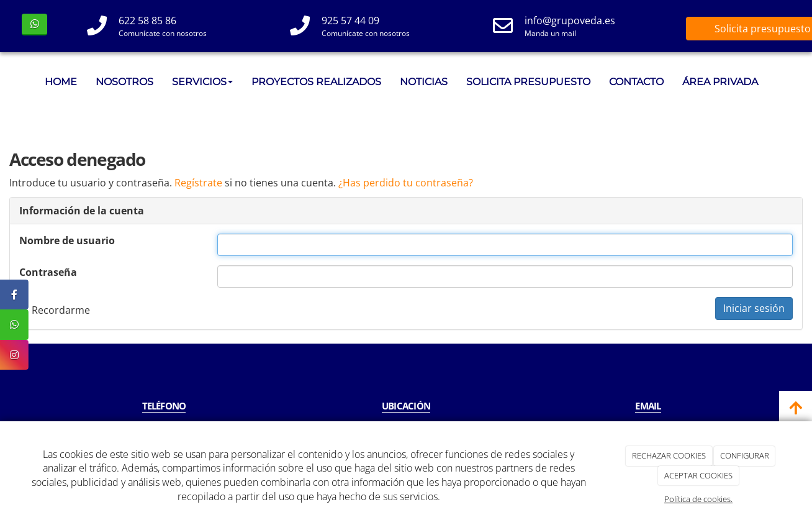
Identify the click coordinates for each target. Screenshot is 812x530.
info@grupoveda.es (570, 21)
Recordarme (55, 310)
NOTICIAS (424, 82)
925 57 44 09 (350, 21)
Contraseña (48, 272)
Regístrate (198, 183)
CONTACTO (636, 82)
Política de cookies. (698, 499)
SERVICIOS (202, 82)
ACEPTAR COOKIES (698, 475)
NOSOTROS (124, 82)
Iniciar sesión (754, 308)
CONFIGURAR (745, 455)
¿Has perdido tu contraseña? (406, 183)
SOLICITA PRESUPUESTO (528, 82)
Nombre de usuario (67, 240)
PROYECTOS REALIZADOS (316, 82)
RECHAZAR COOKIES (669, 455)
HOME (61, 82)
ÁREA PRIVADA (720, 82)
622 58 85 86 (147, 21)
